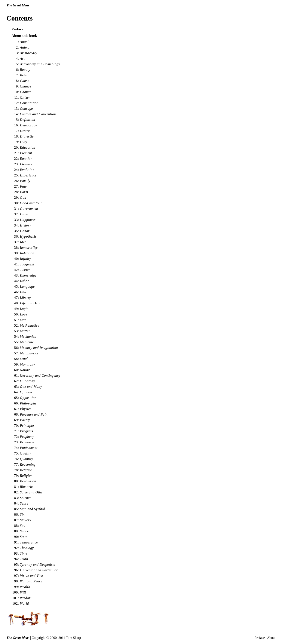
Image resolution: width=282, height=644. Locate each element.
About (271, 638)
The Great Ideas (18, 5)
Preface (260, 638)
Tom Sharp (73, 638)
